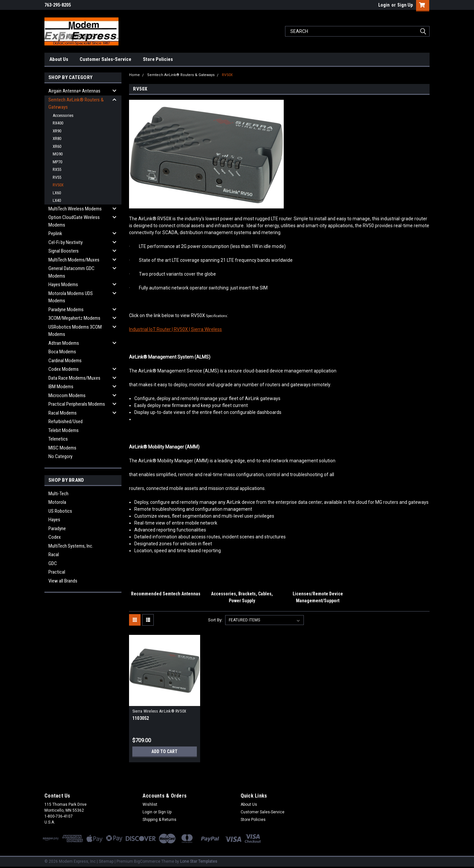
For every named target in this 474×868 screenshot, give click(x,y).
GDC (53, 563)
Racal (54, 555)
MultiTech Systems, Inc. (71, 546)
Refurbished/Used (66, 421)
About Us (59, 59)
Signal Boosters (64, 251)
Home (134, 75)
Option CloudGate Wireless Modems (74, 221)
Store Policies (158, 59)
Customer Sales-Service (105, 59)
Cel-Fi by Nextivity (66, 242)
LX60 (57, 193)
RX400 (58, 123)
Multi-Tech (58, 494)
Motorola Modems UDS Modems (71, 297)
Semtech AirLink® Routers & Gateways (76, 104)
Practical (57, 572)
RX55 (57, 169)
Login (384, 5)
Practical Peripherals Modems (77, 404)
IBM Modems (61, 387)
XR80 (57, 138)
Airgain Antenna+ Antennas (74, 91)
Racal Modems (63, 413)
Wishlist (150, 804)
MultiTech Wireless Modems (75, 209)
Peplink (55, 233)
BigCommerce (147, 861)
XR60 (57, 146)
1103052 (141, 718)
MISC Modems (62, 448)
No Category (60, 456)
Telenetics (58, 439)
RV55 (57, 177)
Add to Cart (164, 751)
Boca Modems (62, 352)
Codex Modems (64, 369)
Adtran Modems (64, 343)
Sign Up (405, 5)
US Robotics (60, 511)
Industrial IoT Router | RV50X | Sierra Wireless (175, 329)
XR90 (57, 131)
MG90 (58, 154)
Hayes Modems (63, 285)
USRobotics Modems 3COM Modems (75, 331)
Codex (55, 537)
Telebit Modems (64, 430)
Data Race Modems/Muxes (74, 378)
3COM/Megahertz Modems (74, 318)
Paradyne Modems (66, 310)
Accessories (63, 115)
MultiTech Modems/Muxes (74, 260)
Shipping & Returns (159, 820)
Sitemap (106, 861)
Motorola (57, 502)
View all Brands (63, 581)
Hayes (54, 520)
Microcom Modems (67, 395)
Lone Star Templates (199, 861)
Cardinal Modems (65, 361)
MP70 (57, 162)
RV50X (58, 185)
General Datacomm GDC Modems (71, 272)
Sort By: (215, 620)
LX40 (57, 200)
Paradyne (57, 529)
